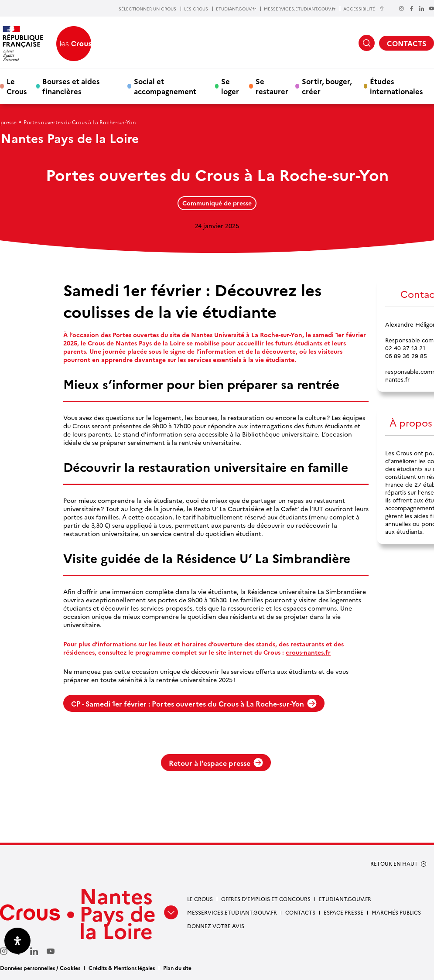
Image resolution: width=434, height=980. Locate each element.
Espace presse (343, 912)
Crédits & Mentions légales (122, 968)
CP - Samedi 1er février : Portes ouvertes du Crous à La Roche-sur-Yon (194, 703)
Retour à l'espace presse (216, 763)
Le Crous (17, 86)
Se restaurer (272, 86)
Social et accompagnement (165, 86)
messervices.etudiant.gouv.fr (232, 912)
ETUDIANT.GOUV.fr (236, 9)
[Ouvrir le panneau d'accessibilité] (17, 941)
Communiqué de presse (217, 203)
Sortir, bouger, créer (327, 86)
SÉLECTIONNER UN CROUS (147, 9)
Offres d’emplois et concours (266, 899)
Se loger (230, 86)
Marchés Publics (396, 912)
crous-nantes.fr (308, 652)
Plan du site (177, 968)
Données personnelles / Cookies (40, 968)
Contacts (300, 912)
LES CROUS (196, 9)
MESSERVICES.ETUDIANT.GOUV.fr (300, 9)
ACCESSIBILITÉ (364, 9)
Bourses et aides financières (71, 86)
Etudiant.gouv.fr (345, 899)
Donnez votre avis (216, 926)
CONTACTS (407, 43)
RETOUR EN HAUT (394, 864)
